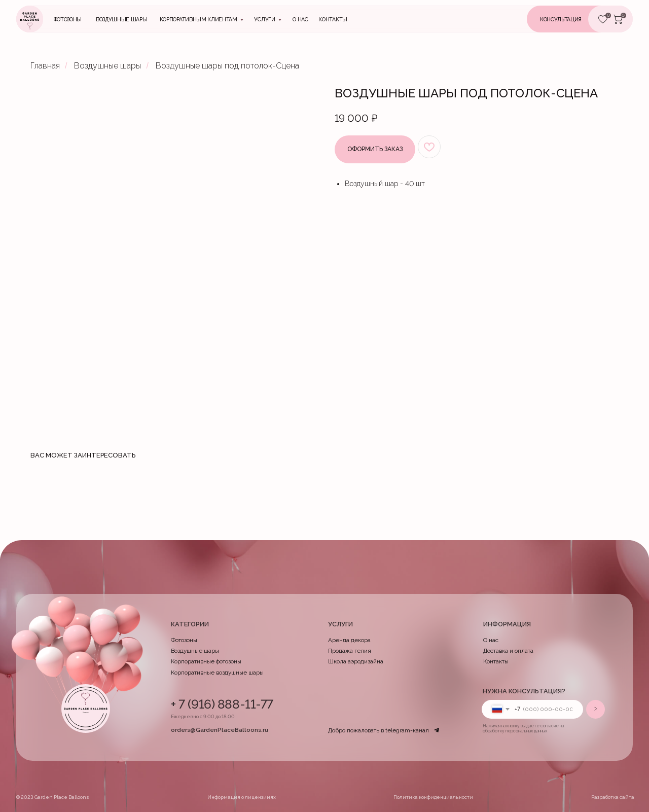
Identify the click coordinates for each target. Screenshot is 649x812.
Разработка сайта (613, 797)
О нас (300, 19)
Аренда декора (349, 640)
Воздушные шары (122, 19)
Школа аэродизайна (356, 661)
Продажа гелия (350, 651)
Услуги (264, 19)
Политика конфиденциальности (433, 797)
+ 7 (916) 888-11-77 (222, 704)
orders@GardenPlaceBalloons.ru (220, 730)
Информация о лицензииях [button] (242, 797)
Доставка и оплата (508, 651)
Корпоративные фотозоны (206, 661)
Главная (45, 66)
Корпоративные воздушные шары (217, 673)
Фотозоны (68, 19)
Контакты (496, 661)
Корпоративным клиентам (199, 19)
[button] (573, 19)
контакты (333, 19)
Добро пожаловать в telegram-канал (378, 730)
